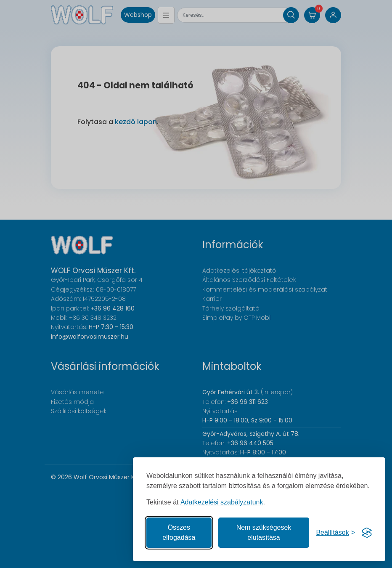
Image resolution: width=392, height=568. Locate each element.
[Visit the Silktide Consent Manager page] (367, 533)
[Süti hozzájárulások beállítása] (335, 533)
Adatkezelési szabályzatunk (222, 502)
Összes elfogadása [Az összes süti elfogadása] (179, 532)
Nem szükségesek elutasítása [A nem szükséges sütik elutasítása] (264, 532)
